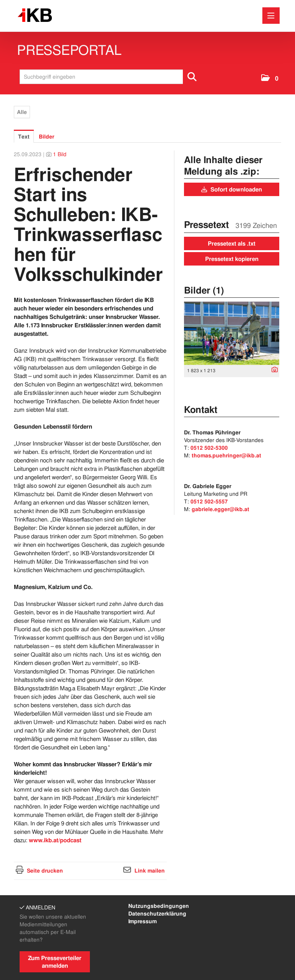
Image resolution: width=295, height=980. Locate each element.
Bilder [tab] (46, 137)
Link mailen (150, 871)
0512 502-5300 (209, 448)
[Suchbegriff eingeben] (111, 77)
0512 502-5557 (209, 502)
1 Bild (60, 154)
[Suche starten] (192, 77)
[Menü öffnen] (271, 16)
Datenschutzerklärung (157, 914)
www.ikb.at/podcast (55, 840)
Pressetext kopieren (232, 259)
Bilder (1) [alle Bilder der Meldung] (204, 290)
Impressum (143, 921)
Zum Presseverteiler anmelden (55, 962)
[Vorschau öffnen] (232, 333)
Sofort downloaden (232, 190)
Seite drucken (45, 871)
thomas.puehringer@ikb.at (226, 455)
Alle (22, 112)
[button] (270, 78)
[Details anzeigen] (273, 370)
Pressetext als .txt (232, 244)
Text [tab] (24, 137)
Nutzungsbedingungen (159, 906)
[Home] (37, 16)
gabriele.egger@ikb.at (220, 509)
